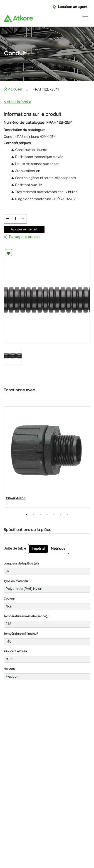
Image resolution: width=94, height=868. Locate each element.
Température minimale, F (21, 634)
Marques (9, 669)
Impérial (38, 549)
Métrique (58, 549)
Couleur (9, 599)
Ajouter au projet (24, 230)
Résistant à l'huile (15, 652)
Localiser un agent (73, 7)
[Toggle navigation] (85, 18)
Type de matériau (16, 581)
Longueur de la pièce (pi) (21, 564)
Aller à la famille (17, 102)
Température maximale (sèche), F (27, 617)
